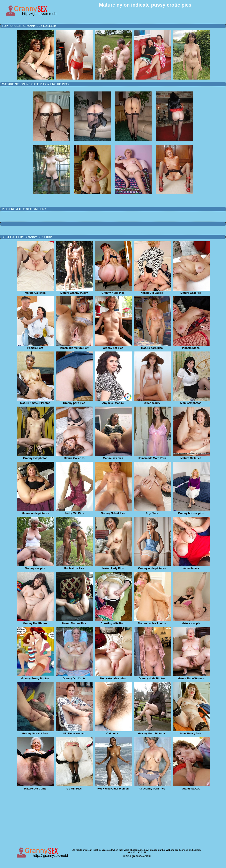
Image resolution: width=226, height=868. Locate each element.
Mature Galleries (36, 291)
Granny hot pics (113, 347)
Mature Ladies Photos (152, 622)
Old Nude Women (75, 732)
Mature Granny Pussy (75, 291)
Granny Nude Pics (113, 291)
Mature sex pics (113, 457)
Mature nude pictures (36, 512)
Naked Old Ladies (152, 291)
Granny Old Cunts (75, 677)
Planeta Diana (191, 347)
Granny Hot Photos (36, 622)
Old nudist (113, 732)
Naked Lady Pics (113, 567)
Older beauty (152, 402)
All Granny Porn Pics (152, 787)
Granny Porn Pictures (152, 732)
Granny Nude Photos (152, 677)
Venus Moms (191, 567)
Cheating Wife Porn (113, 622)
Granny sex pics (36, 567)
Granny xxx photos (36, 457)
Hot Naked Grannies (113, 677)
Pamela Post (36, 347)
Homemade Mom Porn (152, 457)
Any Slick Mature (113, 402)
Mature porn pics (152, 347)
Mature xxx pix (191, 622)
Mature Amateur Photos (36, 402)
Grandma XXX (191, 787)
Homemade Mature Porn (75, 347)
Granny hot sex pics (191, 512)
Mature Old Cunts (36, 787)
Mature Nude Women (191, 677)
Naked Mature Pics (75, 622)
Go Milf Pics (75, 787)
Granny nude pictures (152, 567)
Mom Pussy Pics (191, 732)
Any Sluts (152, 512)
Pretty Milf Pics (75, 512)
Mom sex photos (191, 402)
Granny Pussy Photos (36, 677)
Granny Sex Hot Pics (36, 732)
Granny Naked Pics (113, 512)
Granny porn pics (75, 402)
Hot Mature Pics (75, 567)
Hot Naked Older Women (113, 787)
